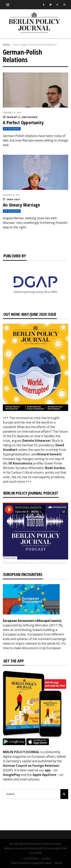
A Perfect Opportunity (23, 122)
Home (6, 45)
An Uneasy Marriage (21, 205)
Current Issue (31, 858)
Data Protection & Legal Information (32, 863)
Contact (46, 858)
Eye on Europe (12, 129)
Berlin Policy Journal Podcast (15, 563)
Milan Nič (12, 117)
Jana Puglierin (30, 117)
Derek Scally (14, 199)
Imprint (58, 863)
